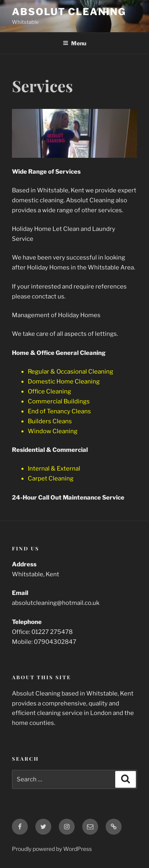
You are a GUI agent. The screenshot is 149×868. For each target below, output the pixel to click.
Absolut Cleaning (69, 12)
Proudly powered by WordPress (52, 849)
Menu (74, 43)
